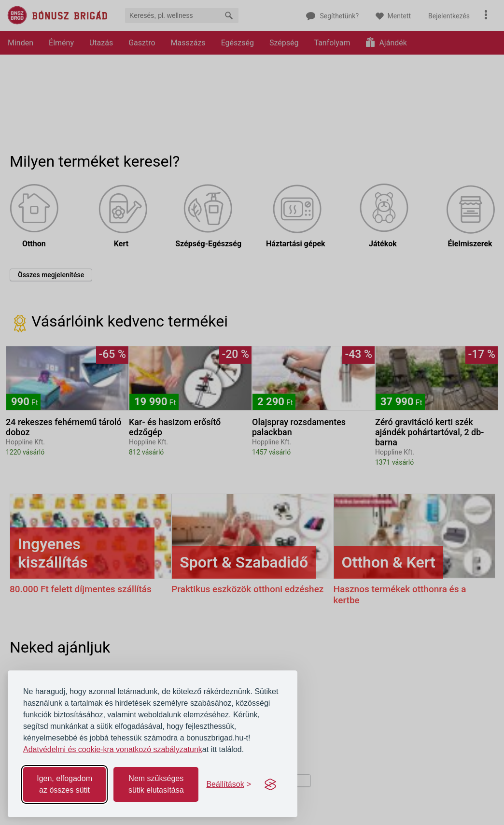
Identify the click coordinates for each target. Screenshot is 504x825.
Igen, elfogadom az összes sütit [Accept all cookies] (64, 784)
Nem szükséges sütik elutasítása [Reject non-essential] (156, 784)
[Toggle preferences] (229, 784)
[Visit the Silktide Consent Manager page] (270, 784)
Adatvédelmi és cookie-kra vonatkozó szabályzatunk (113, 749)
